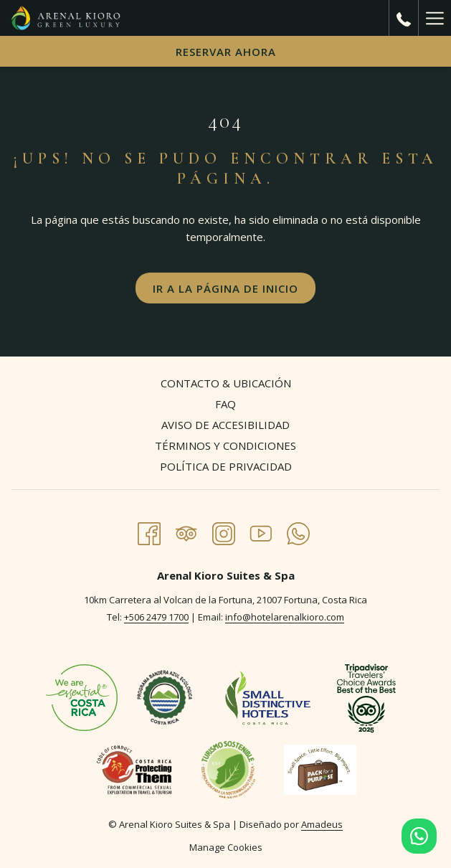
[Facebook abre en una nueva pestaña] (149, 531)
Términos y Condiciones (225, 445)
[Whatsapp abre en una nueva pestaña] (298, 531)
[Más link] (435, 18)
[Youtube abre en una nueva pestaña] (261, 531)
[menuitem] (225, 385)
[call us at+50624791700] (404, 18)
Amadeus (322, 824)
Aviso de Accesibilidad (225, 425)
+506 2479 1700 (156, 617)
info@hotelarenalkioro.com (285, 617)
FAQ (225, 404)
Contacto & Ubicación (226, 383)
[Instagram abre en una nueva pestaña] (224, 531)
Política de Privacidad (226, 466)
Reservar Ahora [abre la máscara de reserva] (226, 52)
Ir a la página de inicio (225, 288)
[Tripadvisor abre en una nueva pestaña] (186, 531)
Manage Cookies (226, 847)
